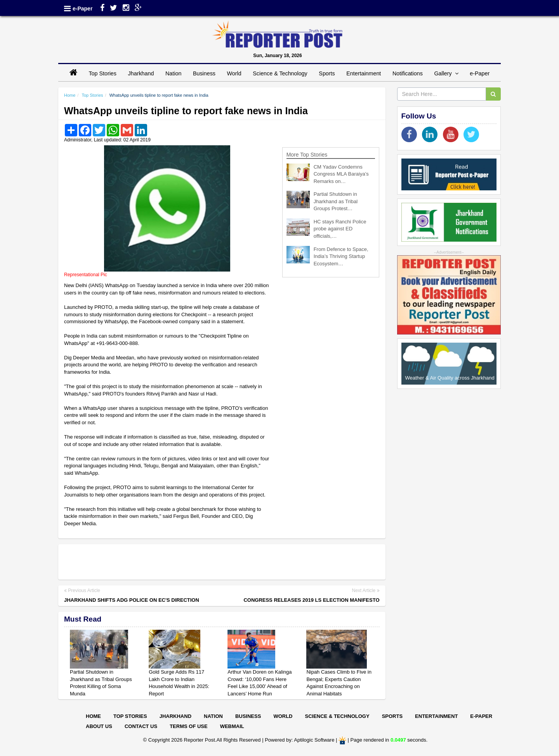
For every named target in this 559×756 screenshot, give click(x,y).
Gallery (446, 73)
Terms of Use (189, 726)
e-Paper (82, 9)
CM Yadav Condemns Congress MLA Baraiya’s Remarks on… (341, 174)
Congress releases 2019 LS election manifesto (311, 600)
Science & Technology (280, 73)
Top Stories (102, 73)
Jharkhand (141, 73)
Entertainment (364, 73)
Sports (327, 73)
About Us (99, 726)
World (234, 73)
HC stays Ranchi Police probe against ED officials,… (340, 229)
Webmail (232, 726)
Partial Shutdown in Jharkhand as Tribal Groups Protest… (336, 201)
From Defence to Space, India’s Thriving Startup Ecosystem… (341, 256)
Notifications (408, 73)
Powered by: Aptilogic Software (299, 740)
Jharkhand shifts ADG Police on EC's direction (132, 600)
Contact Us (141, 726)
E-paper (481, 716)
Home (70, 95)
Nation (173, 73)
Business (204, 73)
